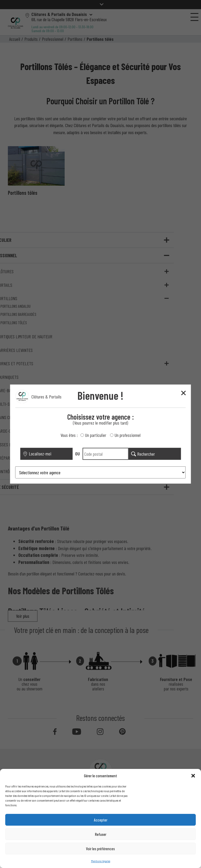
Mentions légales (101, 861)
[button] (193, 776)
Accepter (101, 820)
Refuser (101, 834)
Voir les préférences (100, 849)
